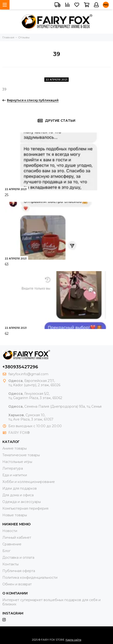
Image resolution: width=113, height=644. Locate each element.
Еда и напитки (15, 475)
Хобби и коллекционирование (29, 482)
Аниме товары (15, 448)
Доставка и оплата (18, 558)
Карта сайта (73, 640)
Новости (10, 531)
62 (7, 334)
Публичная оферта (19, 571)
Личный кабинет (17, 538)
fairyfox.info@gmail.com (28, 374)
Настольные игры (17, 462)
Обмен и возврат (17, 584)
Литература (13, 468)
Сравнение (12, 544)
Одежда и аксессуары (22, 502)
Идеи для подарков (20, 488)
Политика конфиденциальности (30, 578)
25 (7, 195)
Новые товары (15, 515)
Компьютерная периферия (25, 508)
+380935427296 (20, 367)
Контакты (10, 564)
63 (7, 264)
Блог (6, 551)
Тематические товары (21, 455)
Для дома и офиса (18, 495)
